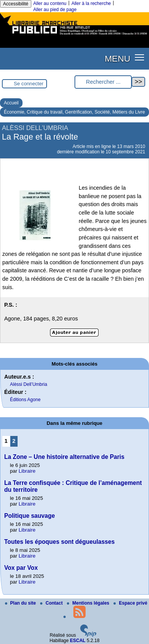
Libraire (27, 471)
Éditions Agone (25, 400)
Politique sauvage (30, 516)
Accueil (11, 103)
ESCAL (78, 641)
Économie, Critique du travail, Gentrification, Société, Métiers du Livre (74, 112)
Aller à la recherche (91, 3)
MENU (117, 59)
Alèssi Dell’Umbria (28, 384)
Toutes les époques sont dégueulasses (59, 542)
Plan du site (21, 603)
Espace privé (130, 603)
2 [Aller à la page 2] (14, 441)
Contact (52, 603)
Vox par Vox (21, 568)
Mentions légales (89, 603)
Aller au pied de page (55, 10)
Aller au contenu (50, 3)
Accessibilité (16, 4)
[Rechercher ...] (103, 82)
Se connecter (29, 84)
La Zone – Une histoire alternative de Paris (64, 457)
